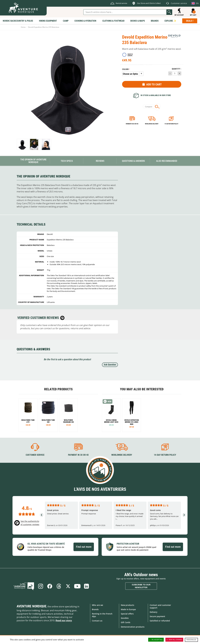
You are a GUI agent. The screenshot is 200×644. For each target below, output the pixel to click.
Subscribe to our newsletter (141, 586)
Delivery (154, 612)
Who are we (97, 605)
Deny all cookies (174, 640)
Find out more (84, 547)
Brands (95, 609)
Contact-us (97, 621)
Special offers (127, 614)
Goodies (125, 618)
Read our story (64, 620)
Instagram (41, 586)
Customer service (35, 455)
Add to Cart (154, 84)
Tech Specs (67, 161)
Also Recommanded (167, 161)
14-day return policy (171, 124)
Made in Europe (128, 609)
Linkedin (86, 586)
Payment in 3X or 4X (78, 455)
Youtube (77, 586)
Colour (125, 69)
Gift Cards (126, 622)
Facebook (50, 586)
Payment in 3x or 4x (132, 124)
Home (23, 27)
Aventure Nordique (32, 606)
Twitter (68, 586)
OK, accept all (156, 640)
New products (127, 605)
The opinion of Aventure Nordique (33, 161)
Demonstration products (133, 627)
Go (169, 12)
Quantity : (177, 69)
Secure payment (157, 616)
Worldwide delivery (152, 124)
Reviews (100, 161)
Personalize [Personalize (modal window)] (191, 640)
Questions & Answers (133, 161)
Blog (24, 586)
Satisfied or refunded (160, 621)
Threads (59, 586)
